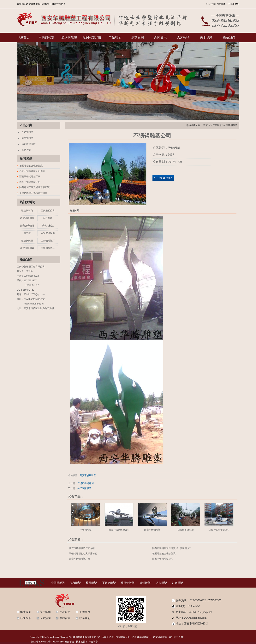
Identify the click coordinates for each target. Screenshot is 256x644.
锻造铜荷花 (27, 211)
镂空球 (27, 233)
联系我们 (229, 37)
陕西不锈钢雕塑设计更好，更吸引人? (172, 548)
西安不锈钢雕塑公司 (30, 182)
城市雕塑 (75, 583)
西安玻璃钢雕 (27, 218)
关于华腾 (206, 37)
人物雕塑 (161, 583)
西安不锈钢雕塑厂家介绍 (82, 548)
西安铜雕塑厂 (48, 241)
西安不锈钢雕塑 (88, 475)
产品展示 (115, 37)
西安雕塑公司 (48, 211)
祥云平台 (69, 642)
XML (237, 4)
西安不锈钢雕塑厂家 (30, 177)
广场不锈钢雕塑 (86, 483)
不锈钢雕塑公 (48, 248)
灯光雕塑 (177, 583)
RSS (230, 4)
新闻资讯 (160, 37)
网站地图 (221, 4)
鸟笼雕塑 (48, 218)
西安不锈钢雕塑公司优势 (32, 171)
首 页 (206, 125)
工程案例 (85, 612)
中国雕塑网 (58, 583)
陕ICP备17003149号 (41, 642)
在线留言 (65, 618)
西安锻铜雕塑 (160, 637)
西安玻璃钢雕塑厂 (142, 637)
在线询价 (163, 178)
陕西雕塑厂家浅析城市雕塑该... (35, 187)
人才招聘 (183, 37)
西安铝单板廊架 (186, 530)
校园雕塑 (91, 583)
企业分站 (210, 4)
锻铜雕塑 (145, 583)
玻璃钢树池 (48, 226)
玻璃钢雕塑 (69, 37)
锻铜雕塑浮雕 (92, 37)
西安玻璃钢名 (27, 248)
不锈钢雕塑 (46, 37)
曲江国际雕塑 (84, 488)
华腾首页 (23, 37)
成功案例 (138, 37)
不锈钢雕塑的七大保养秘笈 (33, 193)
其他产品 (26, 150)
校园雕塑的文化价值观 (31, 166)
